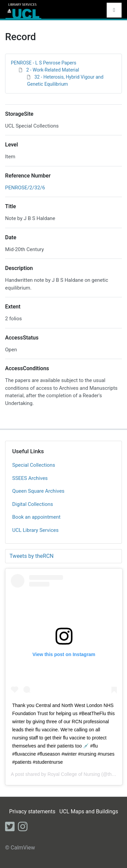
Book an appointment (36, 517)
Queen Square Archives (38, 491)
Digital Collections (33, 504)
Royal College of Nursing (74, 774)
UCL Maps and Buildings (89, 811)
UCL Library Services (35, 530)
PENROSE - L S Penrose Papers (44, 63)
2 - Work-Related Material (52, 70)
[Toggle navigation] (114, 10)
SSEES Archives (30, 478)
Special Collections (34, 465)
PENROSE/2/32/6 (25, 188)
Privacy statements (32, 811)
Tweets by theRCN (31, 556)
